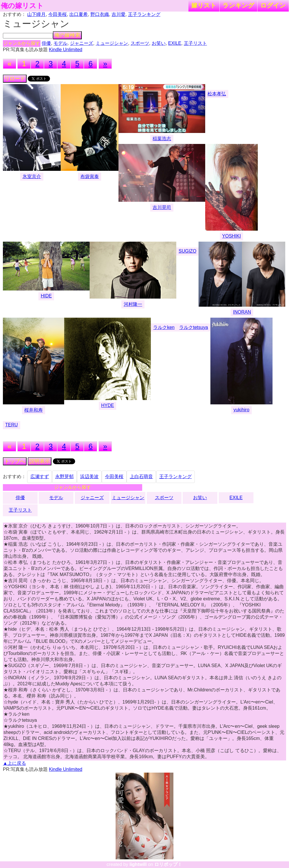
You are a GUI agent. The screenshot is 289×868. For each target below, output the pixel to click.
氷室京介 (32, 176)
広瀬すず (40, 476)
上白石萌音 (141, 476)
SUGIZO (187, 251)
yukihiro (241, 410)
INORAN (242, 312)
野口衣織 (100, 14)
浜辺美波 (89, 476)
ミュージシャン (112, 43)
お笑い (159, 43)
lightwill (138, 864)
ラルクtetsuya (194, 327)
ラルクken (164, 327)
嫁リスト (204, 5)
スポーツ (140, 43)
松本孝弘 (217, 94)
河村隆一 (133, 304)
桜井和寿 (34, 410)
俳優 (46, 43)
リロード (15, 79)
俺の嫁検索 (67, 35)
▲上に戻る (14, 763)
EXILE (175, 43)
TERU (12, 425)
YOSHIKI (232, 236)
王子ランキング (144, 14)
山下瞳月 (36, 14)
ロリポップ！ (168, 864)
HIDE (46, 296)
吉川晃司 (162, 207)
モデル (60, 43)
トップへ (15, 461)
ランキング (238, 5)
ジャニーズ (81, 43)
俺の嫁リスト (22, 6)
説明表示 (40, 461)
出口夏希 (79, 14)
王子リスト (195, 43)
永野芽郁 (64, 476)
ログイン (273, 5)
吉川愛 (118, 14)
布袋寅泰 (90, 176)
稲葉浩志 (162, 139)
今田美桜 (58, 14)
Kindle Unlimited (66, 50)
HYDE (108, 405)
